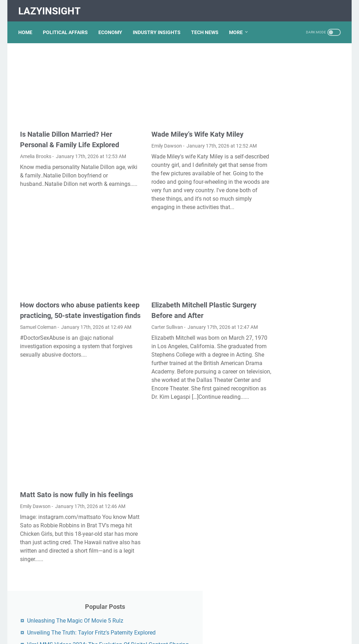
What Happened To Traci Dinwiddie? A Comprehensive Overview (301, 292)
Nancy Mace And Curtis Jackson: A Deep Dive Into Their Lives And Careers (297, 481)
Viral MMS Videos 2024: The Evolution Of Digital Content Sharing (300, 120)
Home (27, 28)
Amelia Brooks (36, 142)
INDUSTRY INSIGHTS (158, 28)
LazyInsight (51, 8)
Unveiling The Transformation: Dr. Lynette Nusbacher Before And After (299, 148)
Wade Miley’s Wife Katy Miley (177, 120)
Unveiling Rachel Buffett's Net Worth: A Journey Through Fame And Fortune (301, 177)
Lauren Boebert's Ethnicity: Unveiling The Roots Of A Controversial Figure (297, 452)
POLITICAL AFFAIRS (67, 28)
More (238, 28)
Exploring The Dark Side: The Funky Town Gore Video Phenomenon (300, 423)
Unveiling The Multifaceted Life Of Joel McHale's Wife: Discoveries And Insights (298, 226)
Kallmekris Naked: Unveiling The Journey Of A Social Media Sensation (299, 374)
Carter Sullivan (147, 318)
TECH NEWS (207, 28)
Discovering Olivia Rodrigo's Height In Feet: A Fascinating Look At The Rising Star (300, 321)
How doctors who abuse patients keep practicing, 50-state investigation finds (65, 306)
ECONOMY (112, 28)
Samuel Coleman (38, 328)
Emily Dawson (147, 132)
